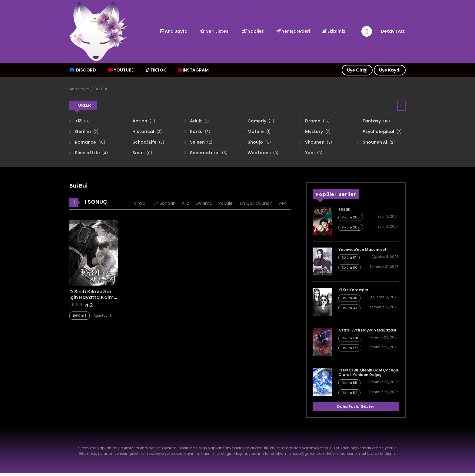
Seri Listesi (215, 31)
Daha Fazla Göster (356, 406)
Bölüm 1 (80, 315)
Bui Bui (101, 89)
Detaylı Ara (393, 31)
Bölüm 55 (349, 383)
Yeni (283, 203)
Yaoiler (253, 31)
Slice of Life (91, 153)
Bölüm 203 (351, 217)
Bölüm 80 (350, 268)
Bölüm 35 (349, 298)
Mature (259, 131)
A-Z (186, 203)
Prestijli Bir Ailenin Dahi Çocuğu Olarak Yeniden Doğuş (368, 372)
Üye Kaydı (390, 70)
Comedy (260, 121)
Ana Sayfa (174, 31)
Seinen (201, 142)
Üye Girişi (357, 70)
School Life (148, 142)
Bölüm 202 (351, 227)
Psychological (382, 131)
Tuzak (344, 209)
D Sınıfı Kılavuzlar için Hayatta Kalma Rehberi (93, 297)
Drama (317, 121)
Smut (142, 153)
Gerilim (86, 131)
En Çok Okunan (256, 203)
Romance (90, 142)
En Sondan (165, 203)
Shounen (318, 142)
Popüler (226, 203)
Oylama (204, 203)
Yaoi (313, 153)
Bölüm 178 (350, 338)
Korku (200, 131)
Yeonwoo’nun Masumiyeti (363, 250)
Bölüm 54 (349, 393)
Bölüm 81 (349, 258)
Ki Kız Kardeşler (353, 290)
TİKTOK (156, 70)
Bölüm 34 (349, 308)
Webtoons (262, 153)
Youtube (121, 70)
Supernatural (208, 153)
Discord (83, 70)
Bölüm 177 (350, 348)
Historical (147, 131)
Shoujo (259, 142)
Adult (199, 121)
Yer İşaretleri (293, 31)
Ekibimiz (334, 31)
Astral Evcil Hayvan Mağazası (367, 330)
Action (143, 121)
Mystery (317, 131)
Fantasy (376, 121)
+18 (82, 121)
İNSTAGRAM (193, 70)
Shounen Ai (378, 142)
